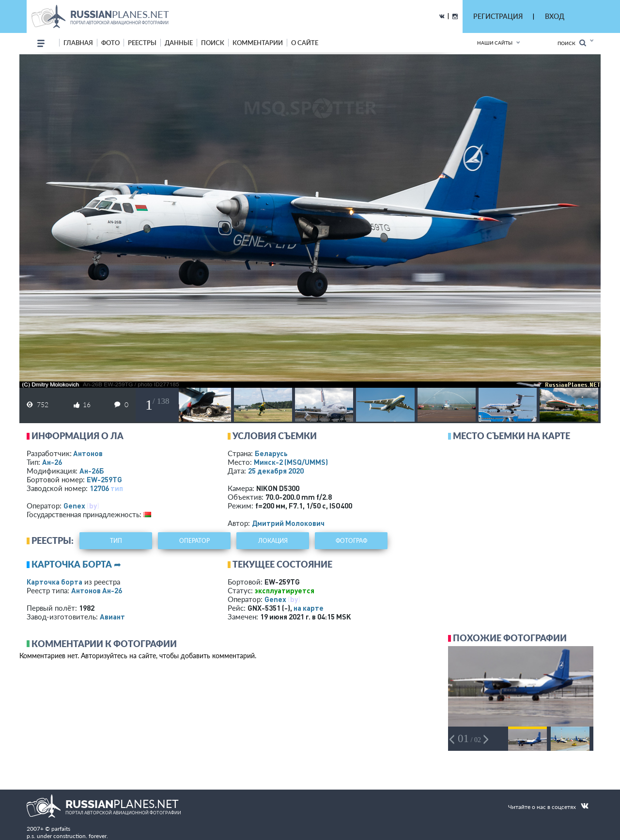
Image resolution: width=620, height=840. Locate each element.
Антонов (88, 453)
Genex (74, 506)
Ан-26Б (92, 471)
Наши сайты (495, 43)
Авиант (112, 617)
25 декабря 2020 (276, 471)
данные (179, 43)
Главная (78, 43)
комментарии (258, 43)
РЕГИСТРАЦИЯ (498, 16)
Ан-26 (52, 462)
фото (110, 43)
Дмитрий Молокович (288, 523)
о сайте (305, 43)
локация (273, 541)
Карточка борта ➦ (76, 564)
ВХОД (555, 16)
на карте (309, 608)
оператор (194, 541)
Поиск (572, 43)
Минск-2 (291, 462)
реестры (142, 43)
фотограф (351, 541)
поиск (213, 43)
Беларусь (271, 453)
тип (117, 488)
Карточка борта (54, 582)
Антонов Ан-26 (97, 590)
